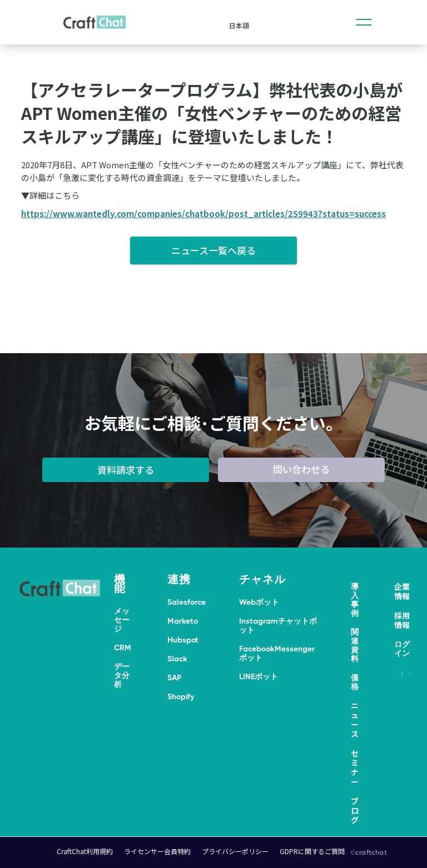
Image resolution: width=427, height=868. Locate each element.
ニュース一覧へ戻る (213, 250)
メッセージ (122, 620)
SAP (174, 678)
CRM (123, 648)
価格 (355, 682)
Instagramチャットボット (278, 625)
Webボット (259, 602)
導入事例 (355, 600)
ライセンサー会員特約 (157, 851)
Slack (177, 659)
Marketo (183, 621)
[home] (95, 22)
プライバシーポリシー (235, 851)
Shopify (181, 696)
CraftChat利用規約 (85, 851)
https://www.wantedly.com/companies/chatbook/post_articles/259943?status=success (203, 214)
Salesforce (187, 602)
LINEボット (259, 676)
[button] (364, 22)
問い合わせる (301, 469)
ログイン (402, 649)
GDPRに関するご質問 (312, 851)
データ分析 (122, 675)
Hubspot (183, 640)
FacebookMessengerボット (277, 653)
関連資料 (355, 645)
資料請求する (126, 470)
